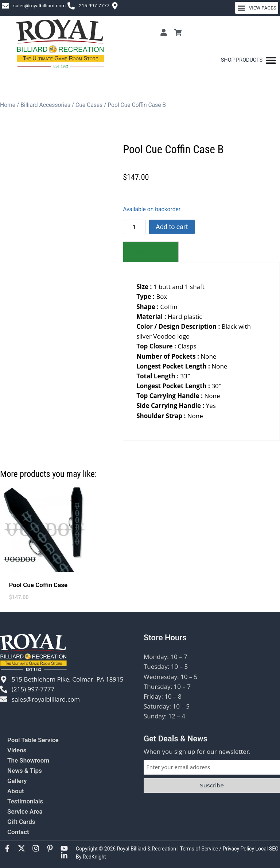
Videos (17, 750)
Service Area (25, 811)
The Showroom (28, 760)
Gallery (17, 781)
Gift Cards (21, 822)
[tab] (151, 252)
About (16, 791)
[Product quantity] (134, 227)
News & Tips (25, 771)
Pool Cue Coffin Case (38, 585)
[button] (257, 8)
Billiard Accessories (45, 105)
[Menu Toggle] (249, 60)
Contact (18, 832)
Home (8, 105)
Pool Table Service (33, 740)
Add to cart (172, 227)
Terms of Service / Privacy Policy (217, 849)
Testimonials (25, 801)
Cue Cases (89, 105)
